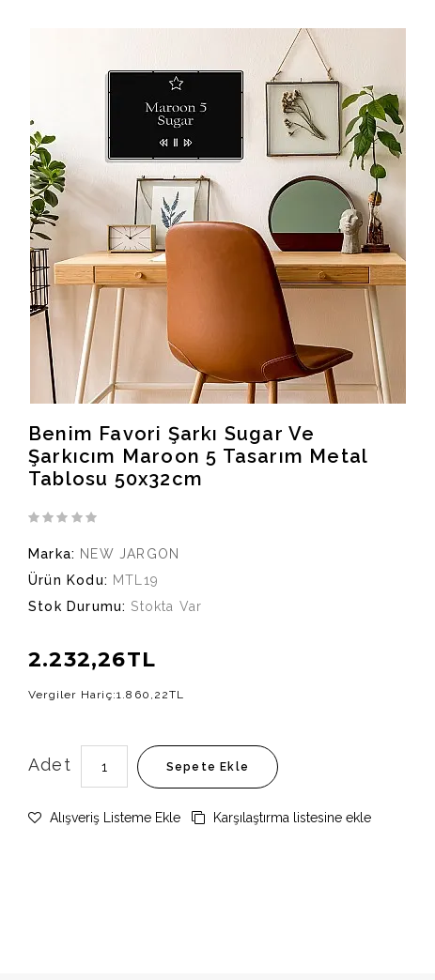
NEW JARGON (130, 554)
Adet (50, 765)
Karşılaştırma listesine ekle (281, 818)
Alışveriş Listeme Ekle (104, 818)
